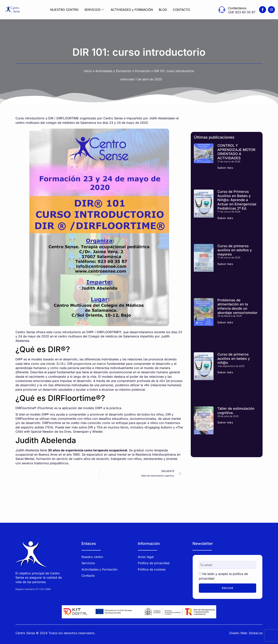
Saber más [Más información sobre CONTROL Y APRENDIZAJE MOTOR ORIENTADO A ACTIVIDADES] (225, 168)
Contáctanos (237, 8)
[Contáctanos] (222, 10)
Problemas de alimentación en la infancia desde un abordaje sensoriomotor (237, 306)
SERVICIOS (94, 10)
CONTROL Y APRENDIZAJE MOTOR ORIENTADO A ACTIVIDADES (236, 152)
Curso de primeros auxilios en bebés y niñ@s (234, 358)
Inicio (88, 71)
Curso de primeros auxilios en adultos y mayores (235, 250)
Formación (143, 71)
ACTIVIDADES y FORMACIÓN (132, 10)
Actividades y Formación (113, 71)
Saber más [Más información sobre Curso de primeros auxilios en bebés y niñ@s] (225, 372)
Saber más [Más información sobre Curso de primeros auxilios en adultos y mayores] (225, 264)
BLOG (163, 10)
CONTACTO (181, 10)
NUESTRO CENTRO (64, 10)
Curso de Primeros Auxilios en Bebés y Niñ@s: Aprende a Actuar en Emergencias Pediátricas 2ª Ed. (237, 200)
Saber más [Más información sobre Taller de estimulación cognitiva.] (225, 422)
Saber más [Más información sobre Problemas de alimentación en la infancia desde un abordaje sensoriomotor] (225, 322)
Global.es (256, 633)
